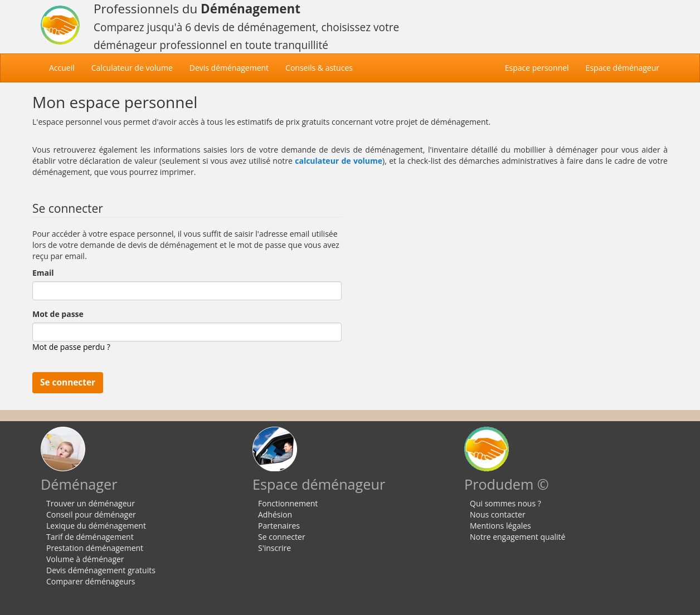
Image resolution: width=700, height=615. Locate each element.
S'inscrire (274, 548)
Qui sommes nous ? (505, 503)
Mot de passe (58, 314)
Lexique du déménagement (96, 526)
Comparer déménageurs (91, 581)
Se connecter (282, 537)
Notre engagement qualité (517, 537)
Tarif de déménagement (90, 537)
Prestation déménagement (95, 548)
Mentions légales (500, 526)
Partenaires (279, 526)
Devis (229, 68)
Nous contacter (498, 514)
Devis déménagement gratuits (101, 570)
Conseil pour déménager (91, 514)
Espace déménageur (623, 68)
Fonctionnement (288, 503)
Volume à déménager (85, 559)
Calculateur (132, 68)
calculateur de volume (339, 161)
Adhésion (275, 514)
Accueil (66, 67)
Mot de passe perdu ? (71, 347)
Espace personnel (537, 68)
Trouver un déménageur (91, 503)
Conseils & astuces (319, 68)
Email (43, 273)
